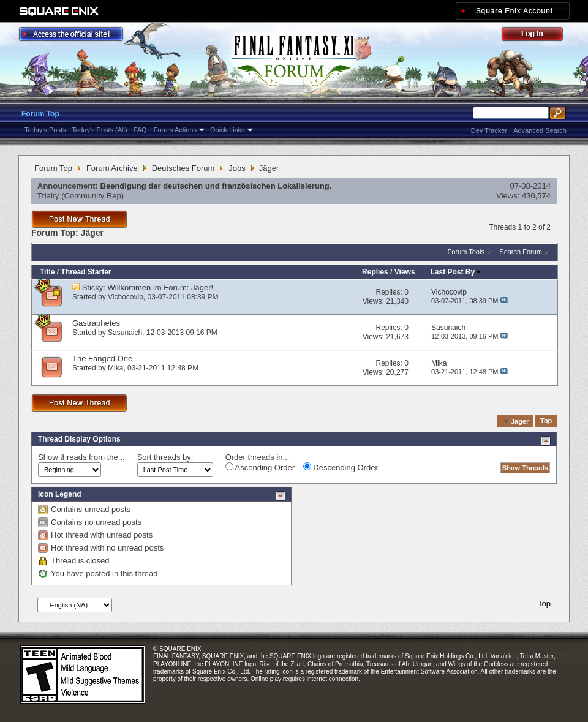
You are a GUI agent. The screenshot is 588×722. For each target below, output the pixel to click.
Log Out (538, 36)
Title (47, 272)
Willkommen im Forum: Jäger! (161, 288)
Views (405, 272)
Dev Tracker (489, 130)
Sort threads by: (165, 457)
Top (546, 421)
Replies (375, 272)
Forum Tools (466, 252)
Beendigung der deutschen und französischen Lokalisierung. (216, 186)
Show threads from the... (81, 457)
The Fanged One (102, 359)
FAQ (140, 130)
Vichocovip (126, 297)
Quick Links (228, 130)
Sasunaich (125, 333)
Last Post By (457, 272)
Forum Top (40, 114)
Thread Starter (86, 272)
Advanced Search (540, 130)
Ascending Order (260, 467)
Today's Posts (45, 130)
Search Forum (521, 252)
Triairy (48, 196)
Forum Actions (175, 130)
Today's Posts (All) (100, 130)
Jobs (237, 168)
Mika (115, 368)
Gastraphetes (96, 323)
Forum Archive (112, 168)
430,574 (536, 196)
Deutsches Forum (183, 168)
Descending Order (341, 467)
